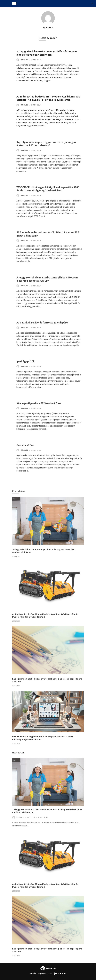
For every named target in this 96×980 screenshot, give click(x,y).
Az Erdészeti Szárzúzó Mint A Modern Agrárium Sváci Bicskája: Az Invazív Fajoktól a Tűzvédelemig (48, 98)
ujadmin (48, 27)
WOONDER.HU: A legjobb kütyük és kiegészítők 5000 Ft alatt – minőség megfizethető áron (48, 190)
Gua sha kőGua (25, 446)
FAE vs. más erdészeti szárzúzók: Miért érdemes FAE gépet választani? (48, 235)
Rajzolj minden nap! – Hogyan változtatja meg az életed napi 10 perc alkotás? (46, 145)
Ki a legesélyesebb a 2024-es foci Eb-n (39, 404)
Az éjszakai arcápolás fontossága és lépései (42, 324)
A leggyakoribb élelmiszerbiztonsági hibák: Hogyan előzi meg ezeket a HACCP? (47, 280)
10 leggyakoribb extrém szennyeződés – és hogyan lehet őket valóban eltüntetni (47, 53)
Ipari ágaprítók (26, 363)
